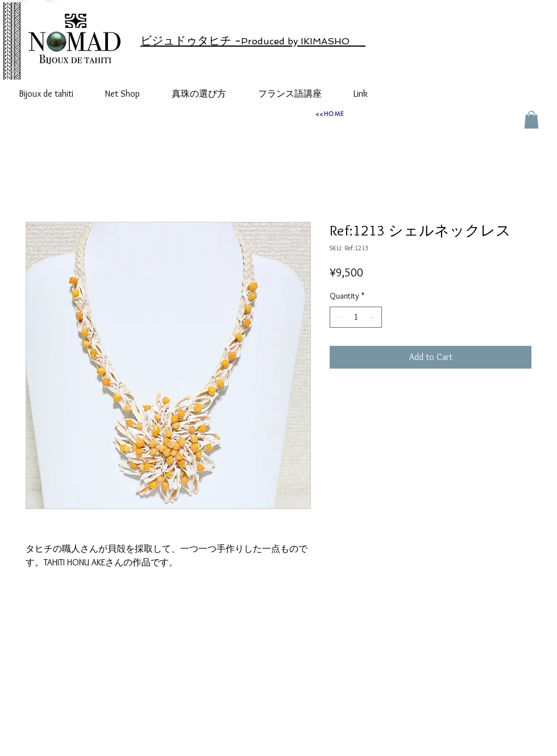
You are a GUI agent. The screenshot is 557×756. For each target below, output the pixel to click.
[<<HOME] (330, 113)
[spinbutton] (356, 317)
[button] (531, 120)
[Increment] (373, 317)
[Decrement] (338, 317)
